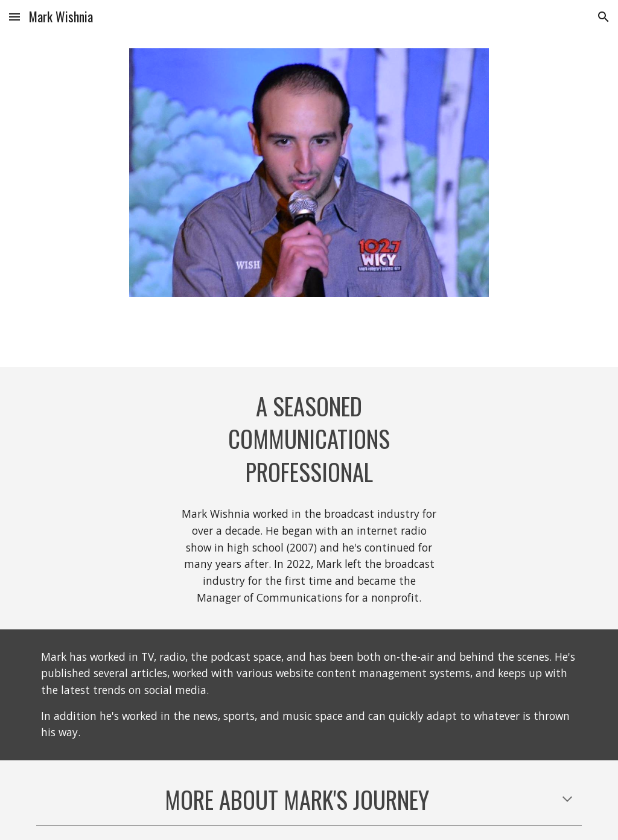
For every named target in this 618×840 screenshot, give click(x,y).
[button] (14, 17)
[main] (309, 440)
